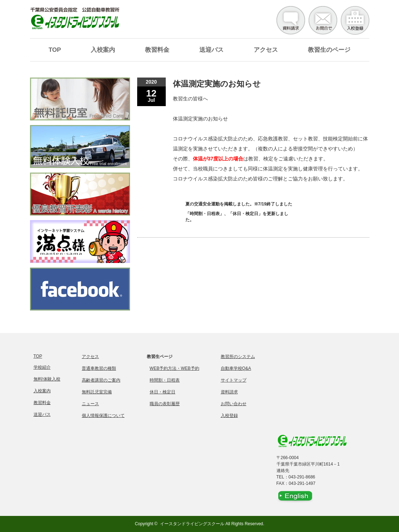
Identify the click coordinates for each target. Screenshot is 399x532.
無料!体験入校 (47, 379)
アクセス (266, 50)
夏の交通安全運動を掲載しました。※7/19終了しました (239, 204)
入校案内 (103, 50)
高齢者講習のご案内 (101, 380)
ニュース (90, 404)
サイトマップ (234, 380)
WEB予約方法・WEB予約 (174, 368)
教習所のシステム (238, 357)
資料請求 (229, 392)
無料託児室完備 (97, 392)
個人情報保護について (103, 416)
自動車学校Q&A (236, 368)
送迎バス (211, 50)
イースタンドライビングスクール (192, 524)
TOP (55, 50)
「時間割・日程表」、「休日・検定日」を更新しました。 (237, 217)
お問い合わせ (234, 404)
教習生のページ (329, 50)
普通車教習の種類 (99, 368)
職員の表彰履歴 (165, 404)
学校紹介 (42, 367)
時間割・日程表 (165, 380)
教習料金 (157, 50)
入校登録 (229, 416)
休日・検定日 (163, 392)
